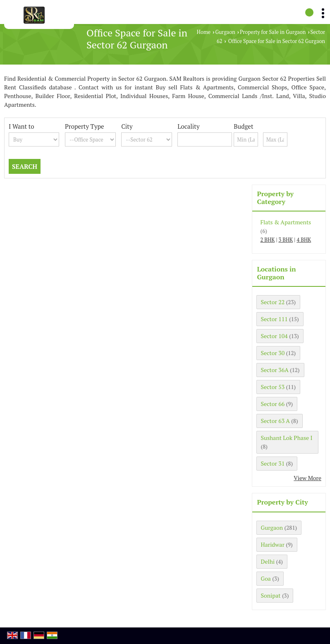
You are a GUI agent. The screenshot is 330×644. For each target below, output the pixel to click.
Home (204, 32)
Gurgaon (225, 32)
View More (307, 478)
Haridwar (273, 544)
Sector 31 (273, 463)
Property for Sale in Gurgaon (273, 32)
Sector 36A (275, 370)
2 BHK (268, 240)
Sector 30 (273, 353)
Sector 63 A (275, 421)
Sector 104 (274, 336)
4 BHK (304, 240)
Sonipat (271, 595)
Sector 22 (273, 302)
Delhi (268, 561)
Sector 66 (273, 404)
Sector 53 (273, 387)
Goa (266, 578)
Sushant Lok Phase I (287, 438)
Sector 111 (274, 319)
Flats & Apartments (286, 222)
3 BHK (286, 240)
